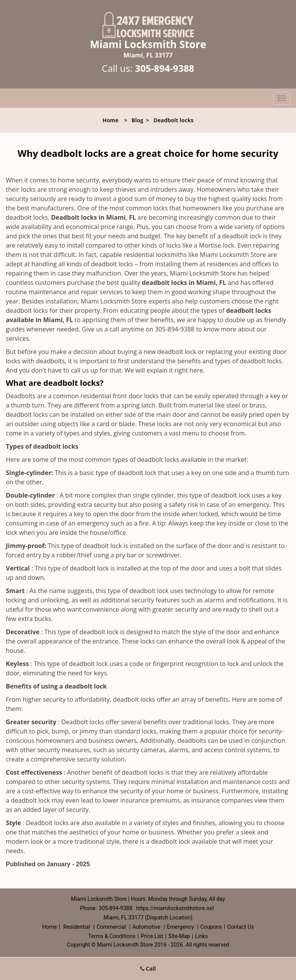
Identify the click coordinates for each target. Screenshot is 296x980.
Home (111, 120)
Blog (138, 120)
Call (148, 969)
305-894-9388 (165, 68)
